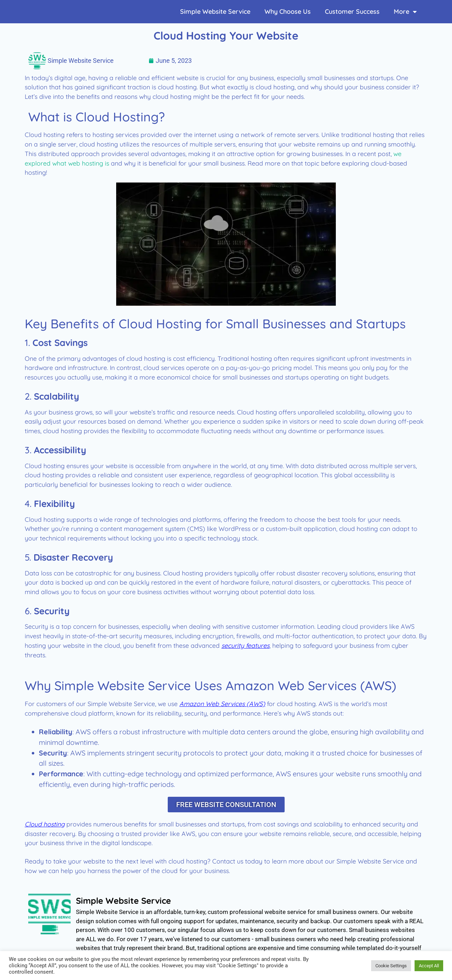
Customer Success (352, 11)
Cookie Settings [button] (391, 966)
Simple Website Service (215, 11)
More (405, 12)
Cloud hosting (45, 825)
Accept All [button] (429, 966)
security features (245, 645)
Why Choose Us (288, 11)
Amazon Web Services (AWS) (222, 704)
